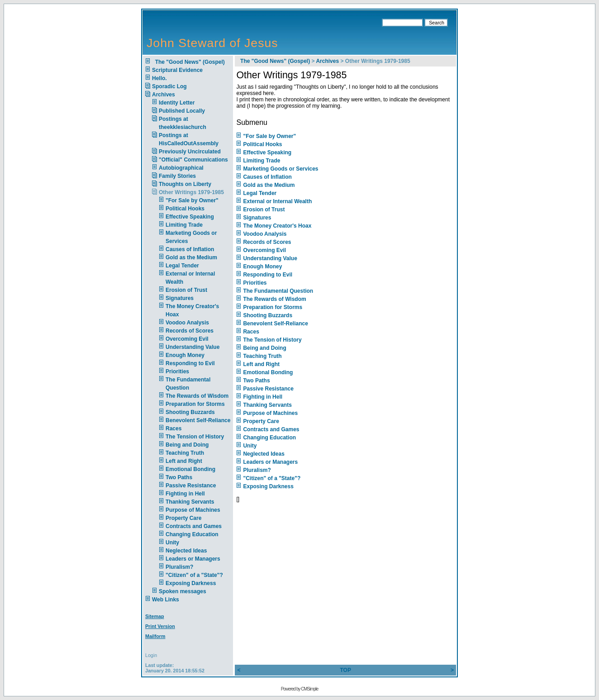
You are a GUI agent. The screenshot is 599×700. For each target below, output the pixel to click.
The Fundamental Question (278, 291)
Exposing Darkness (191, 583)
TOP (345, 670)
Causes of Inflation (190, 249)
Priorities (177, 371)
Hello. (159, 78)
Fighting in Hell (185, 494)
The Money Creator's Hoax (277, 226)
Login (151, 655)
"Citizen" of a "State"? (194, 575)
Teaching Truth (185, 453)
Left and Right (184, 461)
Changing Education (192, 534)
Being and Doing (187, 445)
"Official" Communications (193, 160)
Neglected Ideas (186, 551)
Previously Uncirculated (190, 152)
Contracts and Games (194, 526)
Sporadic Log (169, 86)
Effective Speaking (190, 217)
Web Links (166, 600)
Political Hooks (185, 209)
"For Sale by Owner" (192, 200)
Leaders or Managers (193, 559)
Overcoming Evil (187, 339)
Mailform (155, 636)
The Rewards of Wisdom (197, 396)
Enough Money (185, 355)
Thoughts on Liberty (185, 184)
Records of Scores (190, 331)
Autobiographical (181, 168)
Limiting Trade (184, 225)
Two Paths (179, 477)
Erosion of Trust (186, 290)
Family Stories (177, 176)
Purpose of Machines (193, 510)
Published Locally (182, 111)
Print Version (160, 626)
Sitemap (155, 616)
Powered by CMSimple (300, 689)
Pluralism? (179, 567)
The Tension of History (195, 437)
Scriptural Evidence (177, 70)
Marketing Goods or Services (280, 169)
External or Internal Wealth (277, 201)
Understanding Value (193, 347)
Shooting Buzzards (190, 412)
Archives (164, 95)
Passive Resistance (191, 486)
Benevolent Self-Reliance (198, 420)
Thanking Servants (190, 502)
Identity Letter (177, 103)
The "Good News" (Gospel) (188, 62)
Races (174, 429)
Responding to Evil (190, 363)
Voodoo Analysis (187, 323)
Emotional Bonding (190, 469)
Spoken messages (183, 591)
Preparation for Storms (195, 404)
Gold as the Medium (191, 257)
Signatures (180, 298)
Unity (172, 543)
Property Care (183, 518)
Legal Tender (182, 266)
